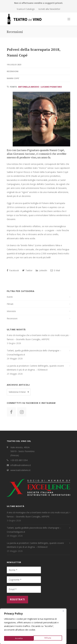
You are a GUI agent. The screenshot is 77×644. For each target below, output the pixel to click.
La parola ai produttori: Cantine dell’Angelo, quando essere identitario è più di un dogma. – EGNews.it (35, 368)
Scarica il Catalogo (26, 9)
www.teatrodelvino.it (20, 470)
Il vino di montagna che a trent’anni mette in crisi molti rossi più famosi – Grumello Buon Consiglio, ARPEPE (38, 337)
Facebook (13, 270)
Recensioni (13, 71)
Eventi (10, 297)
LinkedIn (41, 270)
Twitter (27, 270)
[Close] (63, 613)
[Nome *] (24, 570)
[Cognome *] (24, 580)
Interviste (11, 311)
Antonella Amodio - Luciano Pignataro (40, 87)
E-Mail (55, 270)
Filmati (10, 304)
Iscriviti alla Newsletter (49, 9)
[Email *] (24, 589)
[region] (33, 627)
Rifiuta (18, 638)
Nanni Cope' (13, 78)
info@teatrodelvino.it (21, 465)
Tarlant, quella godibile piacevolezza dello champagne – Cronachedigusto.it (34, 353)
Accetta (48, 638)
